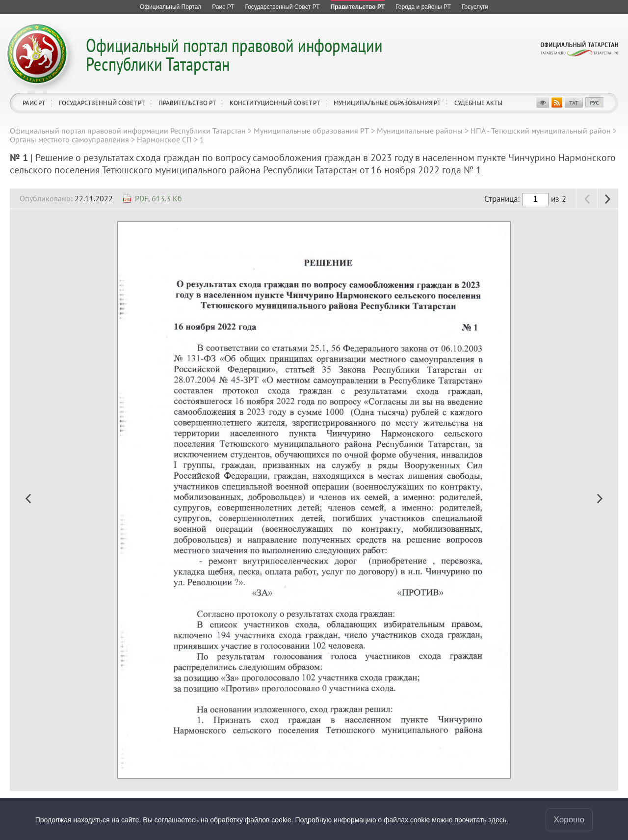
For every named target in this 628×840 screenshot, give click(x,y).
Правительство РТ (187, 103)
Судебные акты (478, 103)
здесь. (498, 820)
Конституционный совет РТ (275, 103)
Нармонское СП (164, 139)
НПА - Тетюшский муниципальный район (541, 131)
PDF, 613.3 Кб (158, 198)
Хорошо (569, 820)
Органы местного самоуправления (69, 139)
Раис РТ (34, 103)
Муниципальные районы (420, 131)
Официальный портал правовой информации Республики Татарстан (234, 54)
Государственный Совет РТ (102, 103)
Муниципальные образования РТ (387, 103)
